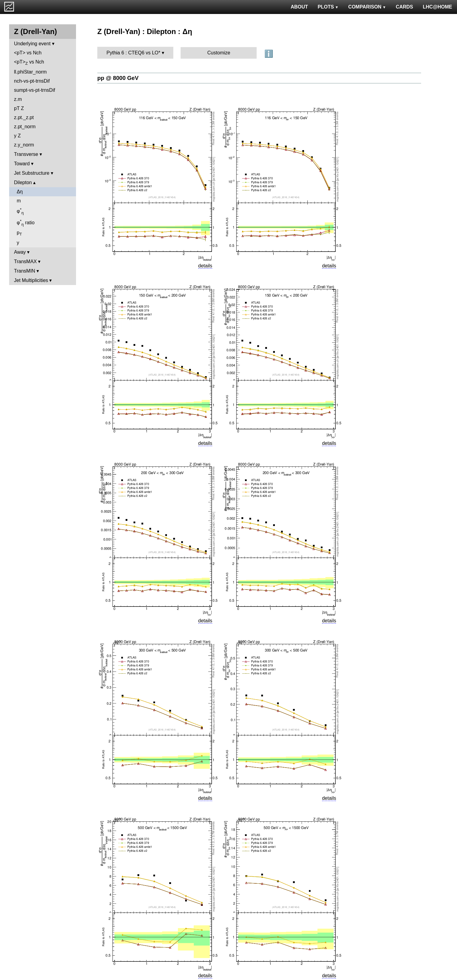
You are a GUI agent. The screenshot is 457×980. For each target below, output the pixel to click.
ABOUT (299, 7)
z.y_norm (24, 145)
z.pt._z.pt (24, 117)
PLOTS (328, 7)
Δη (20, 192)
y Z (17, 136)
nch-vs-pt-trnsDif (32, 81)
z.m (18, 99)
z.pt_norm (25, 127)
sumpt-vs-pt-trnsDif (35, 90)
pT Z (19, 108)
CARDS (405, 7)
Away (20, 252)
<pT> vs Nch (28, 53)
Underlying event (32, 44)
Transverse (26, 154)
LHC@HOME (438, 7)
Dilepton (23, 182)
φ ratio (26, 223)
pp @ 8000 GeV (118, 78)
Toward (22, 164)
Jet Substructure (32, 173)
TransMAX (25, 261)
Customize (219, 53)
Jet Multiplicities (31, 280)
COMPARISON (367, 7)
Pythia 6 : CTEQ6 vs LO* (133, 53)
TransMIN (25, 271)
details (205, 266)
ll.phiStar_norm (30, 72)
